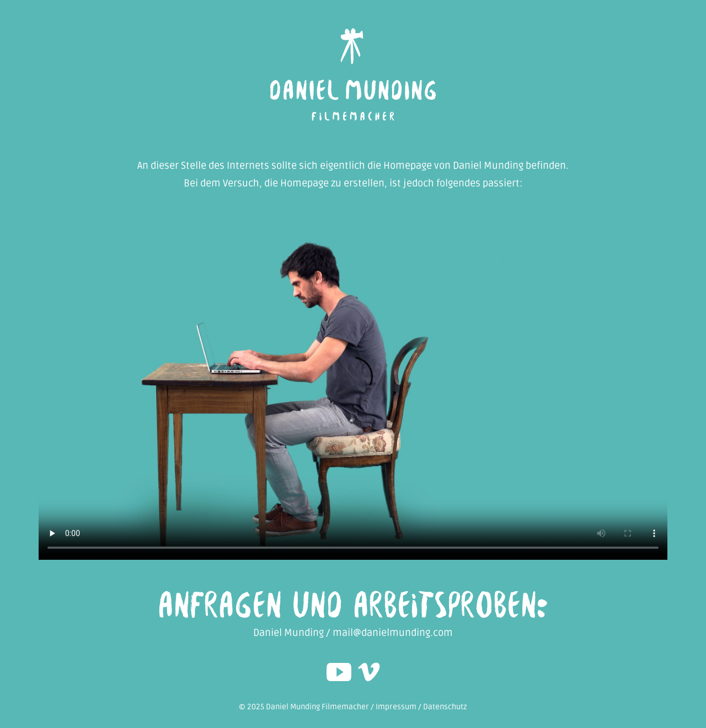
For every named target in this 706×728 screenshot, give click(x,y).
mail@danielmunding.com (393, 633)
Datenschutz (445, 707)
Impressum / (399, 707)
